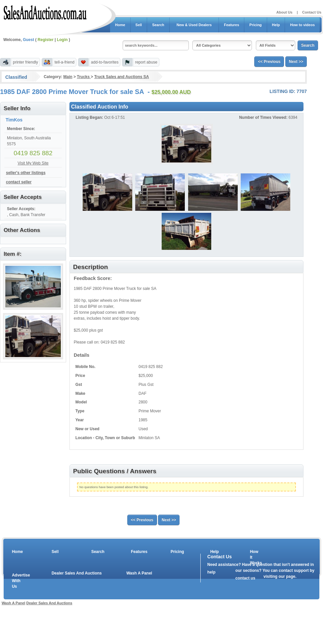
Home (120, 25)
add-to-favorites (105, 62)
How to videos (302, 25)
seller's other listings (26, 173)
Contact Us (312, 12)
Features (231, 25)
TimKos (14, 120)
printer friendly (25, 62)
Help (276, 25)
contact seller (19, 182)
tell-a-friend (64, 62)
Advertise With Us (17, 581)
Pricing (255, 25)
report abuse (146, 62)
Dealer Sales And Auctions (77, 573)
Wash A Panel (139, 573)
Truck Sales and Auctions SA (122, 77)
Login (62, 40)
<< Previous (269, 62)
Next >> (296, 62)
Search (158, 25)
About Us (284, 12)
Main (68, 77)
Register (46, 40)
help (211, 572)
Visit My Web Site (33, 163)
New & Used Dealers (194, 25)
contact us (245, 578)
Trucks (84, 77)
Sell (139, 25)
